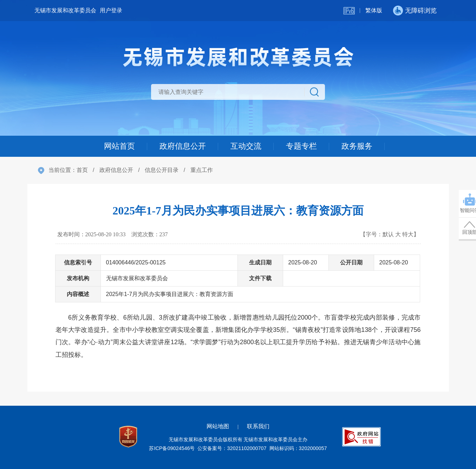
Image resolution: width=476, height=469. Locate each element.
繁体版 (374, 10)
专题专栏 (301, 146)
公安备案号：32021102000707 (232, 448)
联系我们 (258, 426)
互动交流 (246, 146)
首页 (82, 170)
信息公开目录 (162, 170)
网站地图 (218, 426)
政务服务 (357, 146)
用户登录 (111, 10)
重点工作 (202, 170)
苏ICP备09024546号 (172, 448)
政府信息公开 (183, 146)
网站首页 (119, 146)
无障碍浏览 (421, 11)
